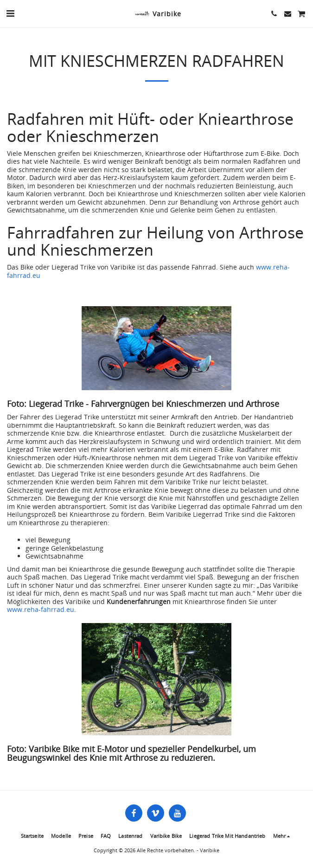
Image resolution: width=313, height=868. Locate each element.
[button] (10, 13)
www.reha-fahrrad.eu (41, 609)
